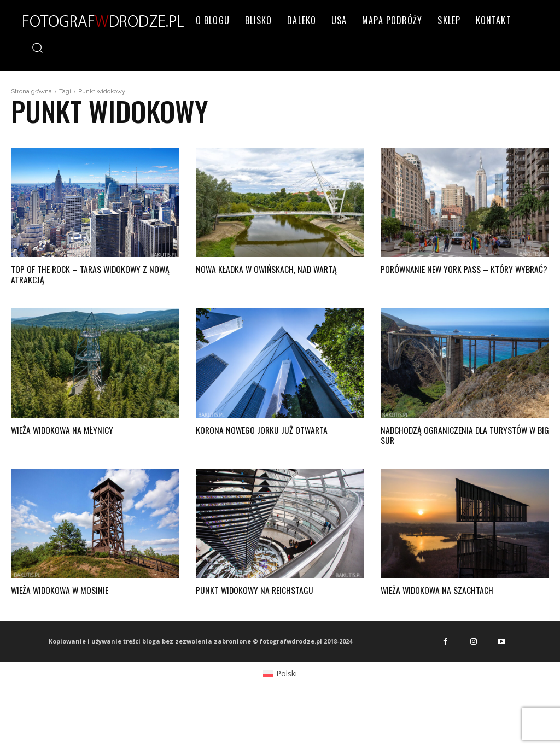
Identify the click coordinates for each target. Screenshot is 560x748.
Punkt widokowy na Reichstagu (256, 590)
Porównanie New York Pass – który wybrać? (448, 274)
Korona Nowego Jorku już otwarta (263, 430)
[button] (37, 47)
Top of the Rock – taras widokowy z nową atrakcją (92, 274)
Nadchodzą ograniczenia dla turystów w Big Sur (460, 435)
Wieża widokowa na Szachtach (438, 590)
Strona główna (31, 92)
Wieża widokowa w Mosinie (61, 590)
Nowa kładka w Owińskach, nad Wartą (268, 269)
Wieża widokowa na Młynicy (63, 430)
